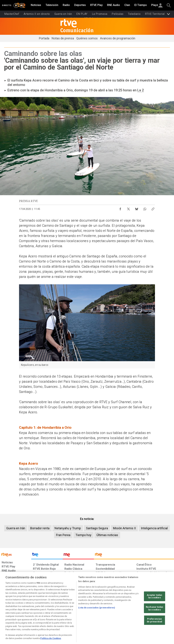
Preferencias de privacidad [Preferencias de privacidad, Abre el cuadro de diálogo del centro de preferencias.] (154, 634)
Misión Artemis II (124, 528)
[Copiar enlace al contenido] (153, 208)
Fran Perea (63, 535)
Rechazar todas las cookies (154, 622)
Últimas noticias (107, 535)
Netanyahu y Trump (68, 528)
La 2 (141, 90)
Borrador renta (40, 528)
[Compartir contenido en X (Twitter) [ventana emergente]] (128, 208)
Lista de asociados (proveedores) (97, 622)
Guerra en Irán (16, 528)
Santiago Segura (97, 528)
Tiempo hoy (83, 535)
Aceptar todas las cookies (155, 610)
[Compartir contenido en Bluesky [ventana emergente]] (137, 208)
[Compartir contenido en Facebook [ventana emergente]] (120, 208)
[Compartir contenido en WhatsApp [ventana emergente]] (145, 208)
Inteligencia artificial (154, 528)
